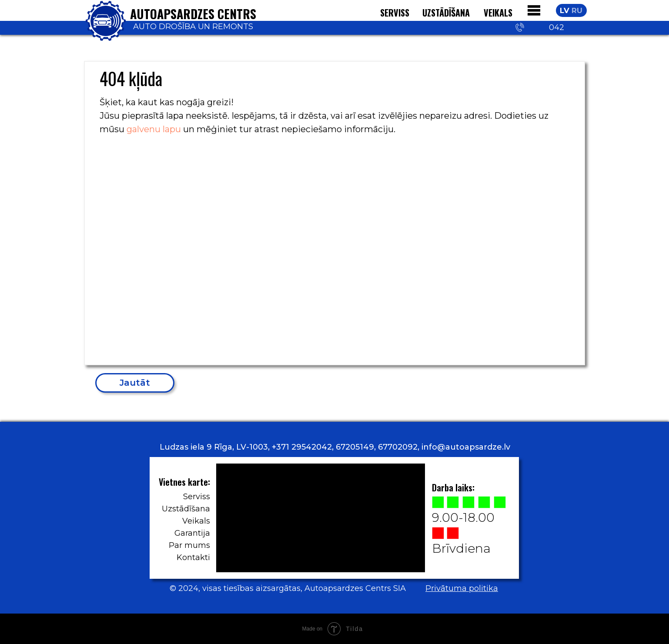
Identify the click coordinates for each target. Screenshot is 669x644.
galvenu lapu (154, 129)
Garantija (192, 533)
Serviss (197, 497)
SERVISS (395, 13)
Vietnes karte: (184, 482)
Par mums (189, 545)
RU (577, 10)
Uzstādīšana (446, 13)
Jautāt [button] (135, 383)
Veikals (196, 521)
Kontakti (193, 557)
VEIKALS (498, 13)
